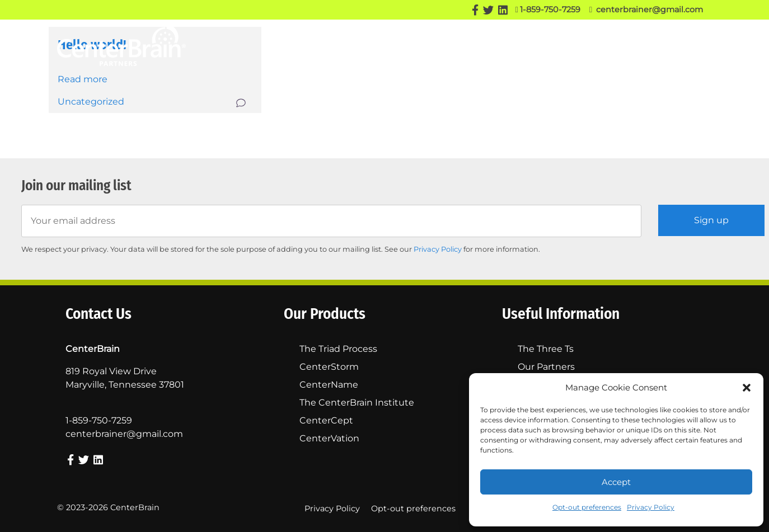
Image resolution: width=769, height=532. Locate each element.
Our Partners (479, 44)
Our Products (398, 45)
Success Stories (618, 44)
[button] (747, 388)
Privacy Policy (651, 507)
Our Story (334, 44)
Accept (616, 482)
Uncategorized (91, 102)
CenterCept (326, 420)
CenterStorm (329, 367)
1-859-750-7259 (547, 10)
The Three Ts (546, 44)
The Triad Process (338, 349)
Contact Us (689, 44)
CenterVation (329, 438)
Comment (242, 103)
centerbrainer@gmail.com (646, 10)
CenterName (329, 385)
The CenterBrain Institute (357, 402)
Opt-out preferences (587, 507)
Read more (83, 79)
